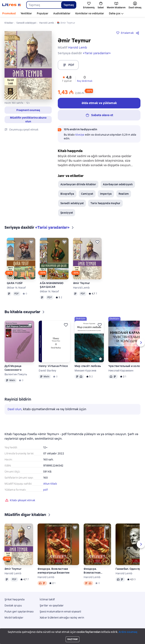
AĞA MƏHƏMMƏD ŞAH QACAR (52, 285)
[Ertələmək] (31, 242)
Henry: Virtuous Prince (53, 366)
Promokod (9, 13)
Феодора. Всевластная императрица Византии (54, 571)
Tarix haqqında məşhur (105, 203)
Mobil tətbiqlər (14, 618)
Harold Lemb (81, 288)
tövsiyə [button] (80, 135)
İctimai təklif (47, 599)
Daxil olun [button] (15, 409)
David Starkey (47, 371)
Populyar (43, 13)
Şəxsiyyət (67, 213)
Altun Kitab (50, 484)
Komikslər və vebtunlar (90, 13)
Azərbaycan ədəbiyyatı (118, 184)
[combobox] (44, 5)
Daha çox (115, 13)
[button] (67, 79)
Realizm (124, 194)
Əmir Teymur (82, 283)
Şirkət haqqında (15, 599)
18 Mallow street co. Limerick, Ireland (72, 634)
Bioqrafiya (67, 194)
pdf (46, 490)
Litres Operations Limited (73, 631)
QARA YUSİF (15, 283)
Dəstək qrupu (13, 605)
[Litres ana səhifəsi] (12, 5)
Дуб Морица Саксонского (13, 368)
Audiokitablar (62, 13)
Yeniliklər (26, 13)
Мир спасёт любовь (88, 366)
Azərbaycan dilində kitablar (78, 184)
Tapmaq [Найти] (69, 5)
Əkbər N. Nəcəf (16, 288)
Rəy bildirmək (85, 81)
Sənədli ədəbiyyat (72, 203)
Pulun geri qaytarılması (19, 612)
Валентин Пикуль (16, 374)
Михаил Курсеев (86, 371)
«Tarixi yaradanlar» (97, 53)
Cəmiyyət (87, 194)
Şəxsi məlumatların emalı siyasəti (60, 612)
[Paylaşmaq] (138, 33)
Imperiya (106, 194)
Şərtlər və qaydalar (52, 605)
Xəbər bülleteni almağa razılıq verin (62, 618)
